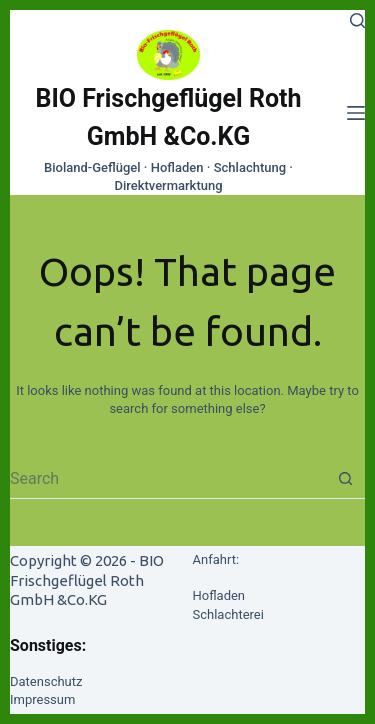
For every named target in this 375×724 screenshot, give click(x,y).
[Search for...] (167, 479)
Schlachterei (228, 614)
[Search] (357, 20)
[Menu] (356, 113)
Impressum (42, 699)
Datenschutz (46, 681)
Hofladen (219, 595)
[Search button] (345, 479)
